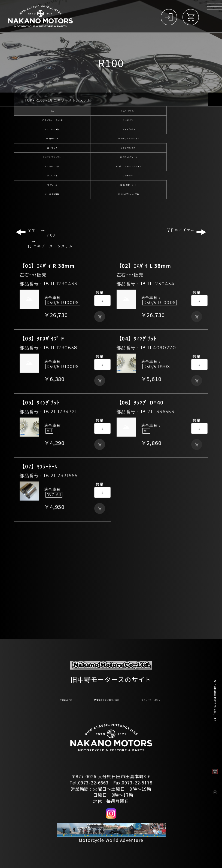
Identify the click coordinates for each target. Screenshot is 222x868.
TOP (29, 100)
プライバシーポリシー (176, 699)
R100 (40, 100)
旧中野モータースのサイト (111, 676)
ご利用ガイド (36, 699)
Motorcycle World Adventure (111, 840)
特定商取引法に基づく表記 (101, 699)
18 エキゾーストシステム (69, 100)
